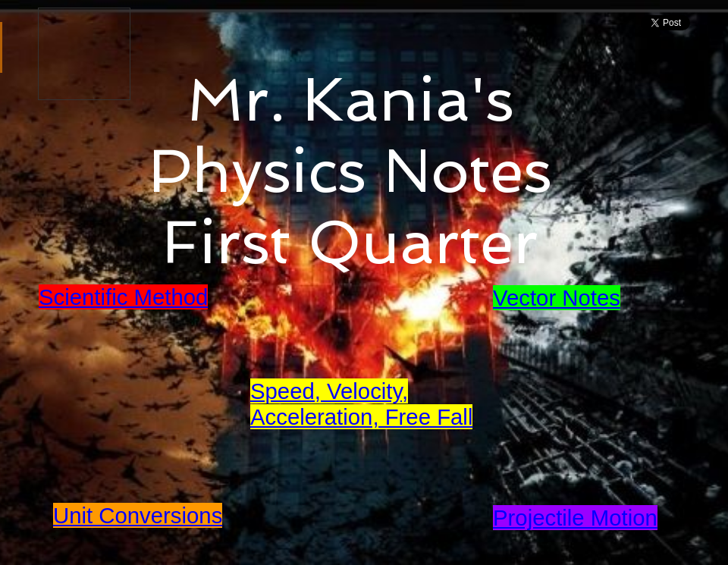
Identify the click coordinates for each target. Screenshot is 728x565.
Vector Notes (557, 298)
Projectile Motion (575, 518)
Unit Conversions (138, 515)
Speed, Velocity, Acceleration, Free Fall (361, 404)
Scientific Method (123, 297)
